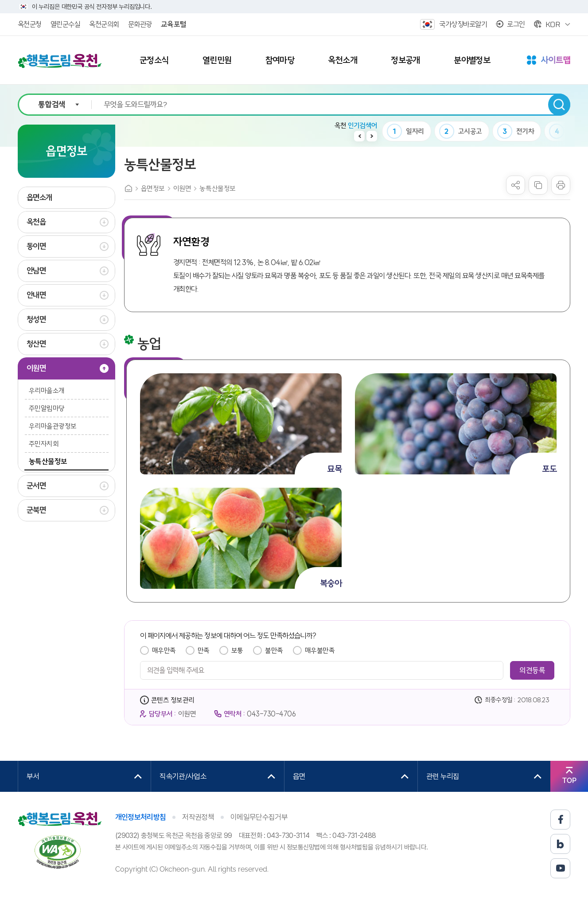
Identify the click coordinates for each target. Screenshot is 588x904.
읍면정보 (153, 188)
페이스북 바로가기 (560, 820)
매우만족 (164, 650)
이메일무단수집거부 (259, 817)
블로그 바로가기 (560, 844)
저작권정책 (198, 817)
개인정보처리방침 (141, 817)
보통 (237, 650)
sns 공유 (516, 185)
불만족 (274, 650)
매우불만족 (320, 650)
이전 (359, 136)
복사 (538, 185)
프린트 (561, 185)
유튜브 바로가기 (560, 868)
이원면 (182, 188)
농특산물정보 (217, 188)
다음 (372, 136)
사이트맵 (549, 61)
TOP (569, 781)
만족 (204, 650)
